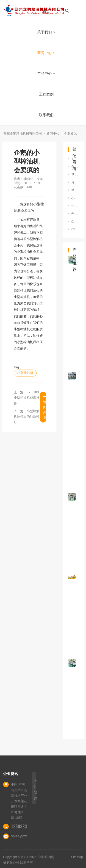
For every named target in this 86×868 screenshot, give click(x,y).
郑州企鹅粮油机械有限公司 (23, 133)
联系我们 (46, 115)
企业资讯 (70, 133)
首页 (46, 11)
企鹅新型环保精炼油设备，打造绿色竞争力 (75, 206)
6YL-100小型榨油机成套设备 (27, 398)
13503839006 (24, 827)
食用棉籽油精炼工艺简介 (75, 167)
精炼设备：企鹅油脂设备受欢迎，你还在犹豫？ (75, 190)
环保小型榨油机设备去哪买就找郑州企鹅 (75, 182)
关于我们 (46, 32)
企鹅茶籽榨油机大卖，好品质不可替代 (75, 221)
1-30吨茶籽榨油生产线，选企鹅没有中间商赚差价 (75, 159)
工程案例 (46, 94)
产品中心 (46, 74)
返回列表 (45, 407)
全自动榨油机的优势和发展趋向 (75, 214)
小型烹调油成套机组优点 (75, 198)
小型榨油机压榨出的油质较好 (27, 417)
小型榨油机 (25, 373)
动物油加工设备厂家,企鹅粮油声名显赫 (75, 174)
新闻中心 (46, 53)
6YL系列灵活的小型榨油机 (75, 229)
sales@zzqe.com (25, 836)
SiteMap (77, 857)
